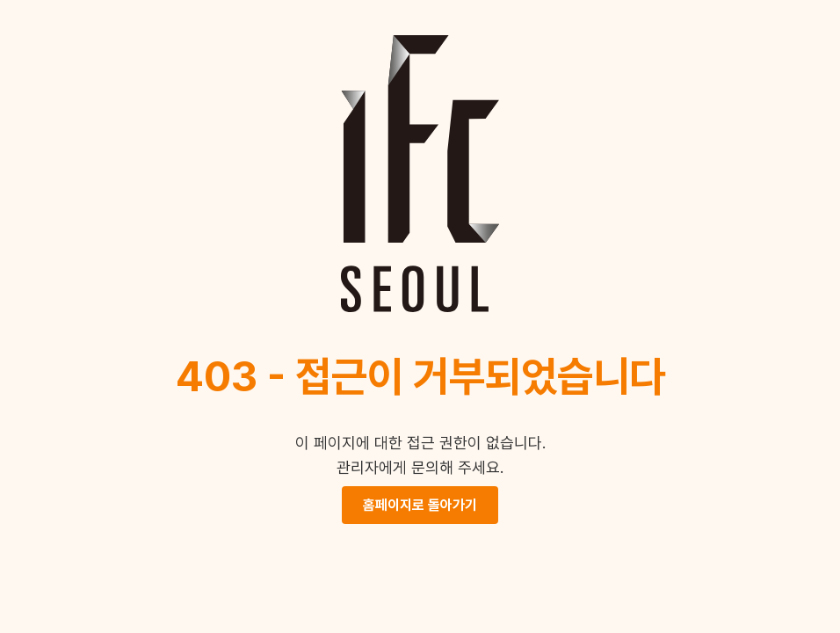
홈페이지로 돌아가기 (420, 505)
